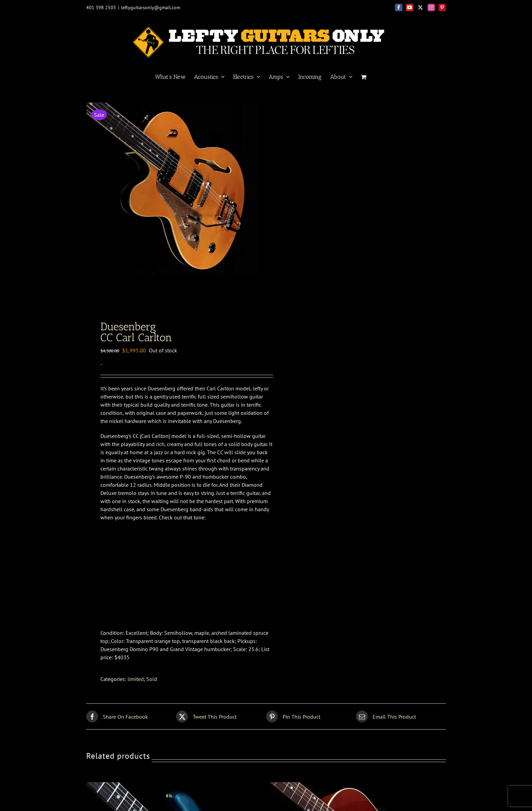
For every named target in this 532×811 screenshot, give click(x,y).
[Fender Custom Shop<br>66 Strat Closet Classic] (171, 788)
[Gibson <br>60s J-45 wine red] (355, 788)
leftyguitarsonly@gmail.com (151, 7)
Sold (152, 681)
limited (136, 681)
